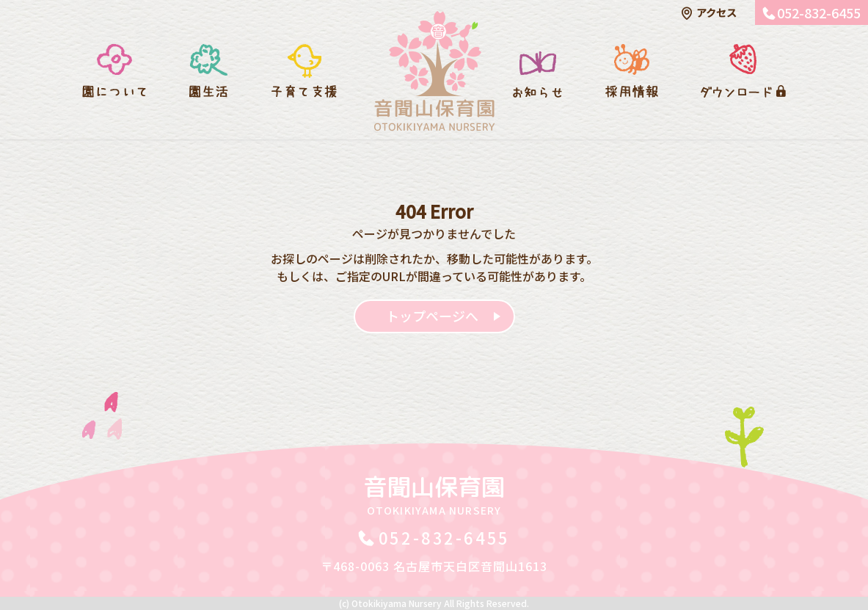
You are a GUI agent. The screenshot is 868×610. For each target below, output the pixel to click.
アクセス (716, 12)
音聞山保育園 (434, 494)
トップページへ (432, 316)
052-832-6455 (819, 12)
